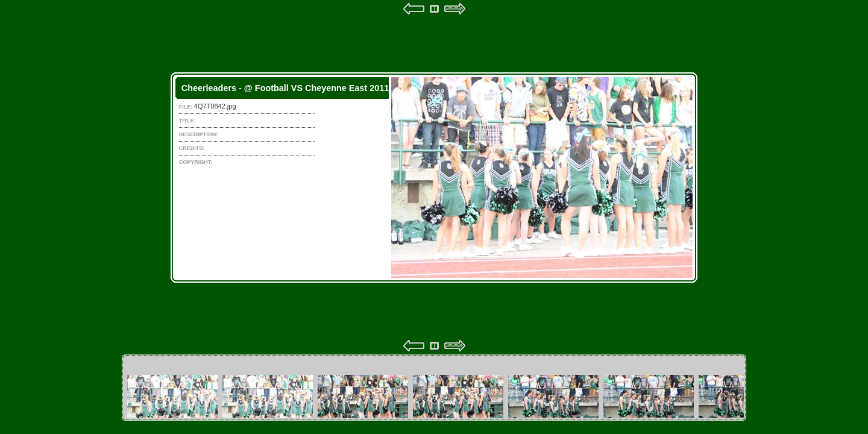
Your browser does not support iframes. (434, 177)
